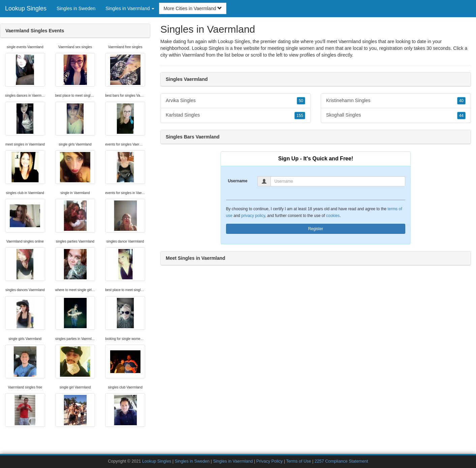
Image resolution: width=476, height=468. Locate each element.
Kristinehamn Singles (396, 101)
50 (301, 101)
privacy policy (253, 216)
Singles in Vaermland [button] (130, 8)
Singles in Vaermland (233, 461)
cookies (333, 216)
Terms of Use (298, 461)
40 (461, 101)
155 (300, 116)
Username (237, 181)
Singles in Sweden (76, 8)
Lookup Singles (26, 8)
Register (316, 229)
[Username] (338, 181)
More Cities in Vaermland (193, 8)
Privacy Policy (269, 461)
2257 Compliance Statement (341, 461)
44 (461, 116)
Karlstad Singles (235, 115)
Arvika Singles (235, 101)
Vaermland (194, 55)
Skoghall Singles (396, 115)
